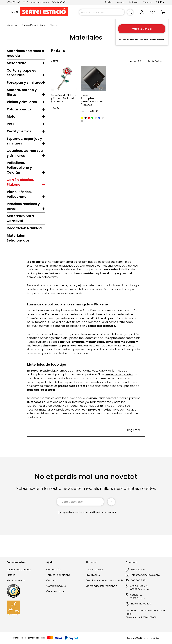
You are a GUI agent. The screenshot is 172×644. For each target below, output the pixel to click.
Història (11, 575)
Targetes (148, 2)
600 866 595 (59, 2)
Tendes (108, 2)
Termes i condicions (58, 575)
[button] (160, 2)
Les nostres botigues (19, 570)
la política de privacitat (105, 528)
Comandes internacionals (102, 586)
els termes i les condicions (80, 528)
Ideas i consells (16, 580)
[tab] (26, 64)
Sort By (151, 61)
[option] (82, 118)
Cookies (51, 580)
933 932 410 (14, 2)
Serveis (121, 2)
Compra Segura (56, 586)
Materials (134, 2)
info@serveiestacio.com (36, 2)
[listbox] (93, 119)
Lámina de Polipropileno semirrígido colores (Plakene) (92, 100)
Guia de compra (56, 591)
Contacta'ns (54, 570)
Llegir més (134, 446)
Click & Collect (95, 570)
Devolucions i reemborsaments (105, 580)
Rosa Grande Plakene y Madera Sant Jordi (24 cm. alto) (63, 98)
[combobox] (102, 12)
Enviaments (93, 575)
